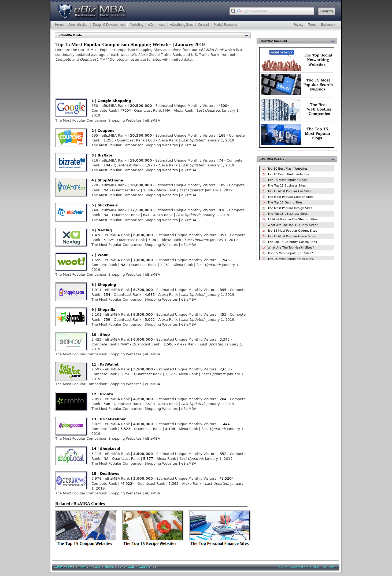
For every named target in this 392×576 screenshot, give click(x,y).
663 (151, 140)
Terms (312, 25)
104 (107, 165)
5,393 (174, 484)
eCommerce (157, 25)
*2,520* (226, 478)
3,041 (153, 240)
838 (222, 210)
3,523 (125, 429)
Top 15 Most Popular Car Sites (289, 191)
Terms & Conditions (120, 567)
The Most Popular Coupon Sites (291, 197)
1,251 (165, 265)
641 (147, 215)
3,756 (125, 374)
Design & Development (109, 25)
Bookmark (328, 25)
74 (221, 160)
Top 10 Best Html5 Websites (288, 174)
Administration (78, 25)
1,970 (150, 165)
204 (223, 399)
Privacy (298, 25)
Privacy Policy (90, 567)
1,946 (225, 260)
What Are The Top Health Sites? (291, 248)
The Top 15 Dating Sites (285, 203)
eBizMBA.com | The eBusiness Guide (91, 12)
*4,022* (127, 484)
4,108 (170, 429)
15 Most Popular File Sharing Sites (293, 219)
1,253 (108, 140)
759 (107, 320)
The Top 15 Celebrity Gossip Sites (292, 242)
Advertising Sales (182, 25)
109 (222, 185)
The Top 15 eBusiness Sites (288, 214)
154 (107, 295)
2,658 (225, 369)
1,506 (169, 344)
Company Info (64, 567)
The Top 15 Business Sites (287, 186)
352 (223, 454)
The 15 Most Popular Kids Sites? (291, 259)
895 (223, 290)
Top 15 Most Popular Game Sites (291, 236)
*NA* (125, 344)
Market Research (225, 25)
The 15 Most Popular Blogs (287, 180)
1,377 (170, 374)
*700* (125, 110)
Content (203, 25)
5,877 (148, 459)
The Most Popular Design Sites (290, 208)
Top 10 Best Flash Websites (288, 169)
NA (168, 110)
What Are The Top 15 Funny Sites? (293, 225)
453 (223, 314)
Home (59, 25)
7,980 (150, 404)
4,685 (150, 295)
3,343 (225, 339)
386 (107, 404)
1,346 (149, 190)
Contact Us (147, 567)
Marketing (136, 25)
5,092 (150, 320)
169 (222, 135)
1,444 (225, 424)
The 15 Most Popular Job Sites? (290, 253)
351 (223, 235)
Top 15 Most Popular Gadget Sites (292, 231)
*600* (224, 106)
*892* (109, 240)
